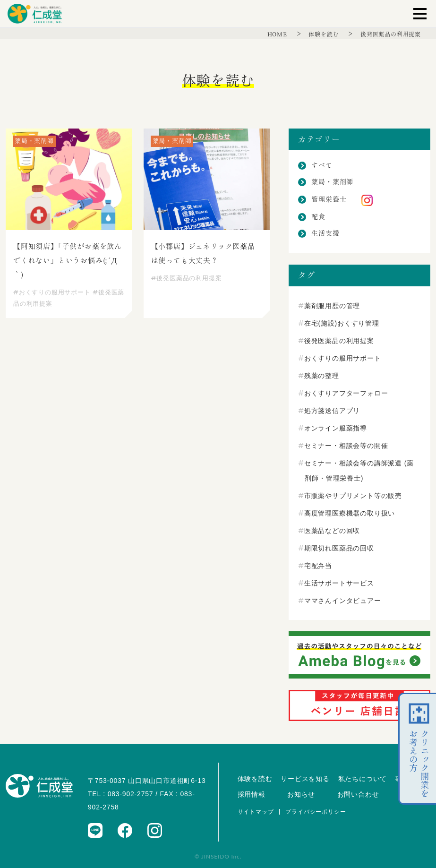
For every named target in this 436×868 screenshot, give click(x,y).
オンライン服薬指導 (336, 428)
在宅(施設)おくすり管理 (342, 323)
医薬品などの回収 (332, 531)
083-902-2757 (131, 794)
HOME (278, 34)
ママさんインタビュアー (343, 601)
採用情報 (252, 794)
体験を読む (325, 34)
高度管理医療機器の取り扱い (350, 513)
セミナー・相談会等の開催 (346, 446)
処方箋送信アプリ (332, 411)
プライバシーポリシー (316, 812)
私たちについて (363, 779)
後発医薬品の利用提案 (391, 34)
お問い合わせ (358, 794)
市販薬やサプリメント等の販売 (353, 496)
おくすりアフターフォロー (346, 393)
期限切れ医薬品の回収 (339, 548)
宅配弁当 (318, 566)
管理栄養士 (329, 199)
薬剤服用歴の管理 (332, 306)
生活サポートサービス (339, 583)
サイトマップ (256, 812)
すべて (322, 165)
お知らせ (301, 794)
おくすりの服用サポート (52, 292)
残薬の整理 (322, 376)
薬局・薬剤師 (332, 182)
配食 (318, 217)
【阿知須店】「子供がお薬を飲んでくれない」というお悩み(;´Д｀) (68, 261)
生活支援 (325, 233)
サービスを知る (305, 779)
